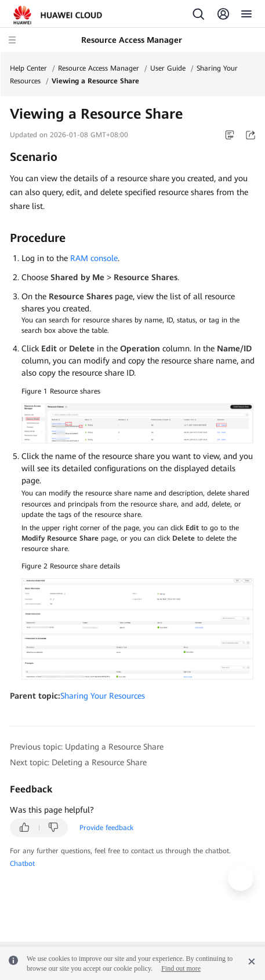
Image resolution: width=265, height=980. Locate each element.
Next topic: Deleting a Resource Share (78, 762)
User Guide (168, 68)
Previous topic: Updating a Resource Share (87, 747)
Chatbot (22, 864)
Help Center (28, 68)
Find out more (181, 968)
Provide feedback (106, 828)
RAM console (94, 258)
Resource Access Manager (99, 68)
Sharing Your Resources (103, 696)
